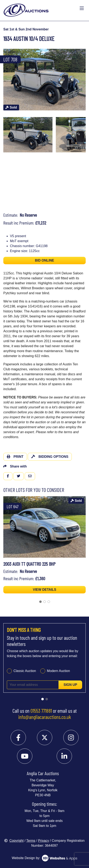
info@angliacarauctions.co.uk (45, 717)
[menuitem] (28, 135)
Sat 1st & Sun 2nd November (26, 29)
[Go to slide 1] (40, 602)
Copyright (14, 841)
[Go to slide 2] (45, 602)
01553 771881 (41, 711)
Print (15, 457)
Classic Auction (25, 671)
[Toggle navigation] (82, 8)
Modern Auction (58, 671)
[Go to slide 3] (49, 602)
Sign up (70, 685)
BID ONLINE (44, 260)
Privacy (44, 841)
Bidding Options (50, 457)
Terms (31, 841)
